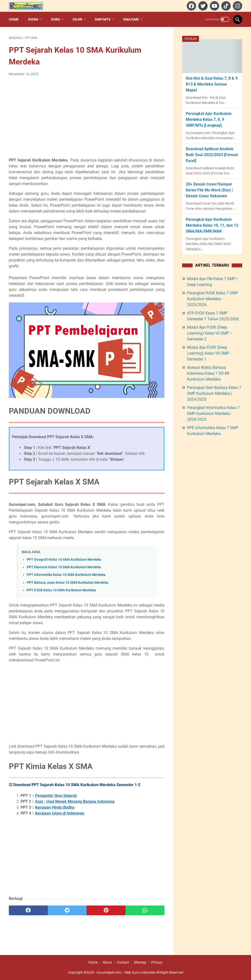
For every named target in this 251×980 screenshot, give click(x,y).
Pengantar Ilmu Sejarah (56, 796)
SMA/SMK (131, 19)
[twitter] (202, 6)
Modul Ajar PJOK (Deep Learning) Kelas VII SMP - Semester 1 (209, 353)
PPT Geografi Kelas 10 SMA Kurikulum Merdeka (64, 560)
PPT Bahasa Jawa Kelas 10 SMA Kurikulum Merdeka (68, 583)
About (107, 962)
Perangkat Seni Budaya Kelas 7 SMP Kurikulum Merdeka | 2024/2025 (214, 393)
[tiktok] (225, 6)
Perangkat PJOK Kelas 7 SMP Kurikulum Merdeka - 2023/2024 (213, 299)
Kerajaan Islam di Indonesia (60, 813)
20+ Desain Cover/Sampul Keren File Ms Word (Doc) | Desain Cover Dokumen (209, 190)
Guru (56, 19)
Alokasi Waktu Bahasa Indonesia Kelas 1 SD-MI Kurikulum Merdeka (208, 373)
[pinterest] (106, 910)
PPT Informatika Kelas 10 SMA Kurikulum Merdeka (66, 575)
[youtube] (214, 6)
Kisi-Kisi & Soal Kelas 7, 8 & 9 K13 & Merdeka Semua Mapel (212, 84)
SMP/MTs (103, 19)
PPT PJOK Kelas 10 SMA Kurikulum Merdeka (61, 590)
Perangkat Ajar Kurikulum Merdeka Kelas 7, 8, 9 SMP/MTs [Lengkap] (209, 119)
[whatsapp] (145, 910)
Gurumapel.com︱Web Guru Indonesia (126, 972)
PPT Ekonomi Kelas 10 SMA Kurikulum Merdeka (64, 567)
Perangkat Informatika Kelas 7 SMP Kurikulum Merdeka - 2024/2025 (213, 414)
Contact (123, 962)
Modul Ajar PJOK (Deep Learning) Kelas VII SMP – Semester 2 (210, 333)
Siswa (33, 19)
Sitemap (140, 962)
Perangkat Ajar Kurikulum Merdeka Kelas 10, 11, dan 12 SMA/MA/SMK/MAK (212, 225)
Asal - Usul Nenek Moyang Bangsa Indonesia (75, 801)
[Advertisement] (87, 117)
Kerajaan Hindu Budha (55, 807)
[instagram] (237, 6)
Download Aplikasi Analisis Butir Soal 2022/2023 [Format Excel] (212, 155)
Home (14, 19)
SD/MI (77, 19)
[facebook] (191, 6)
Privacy (157, 962)
